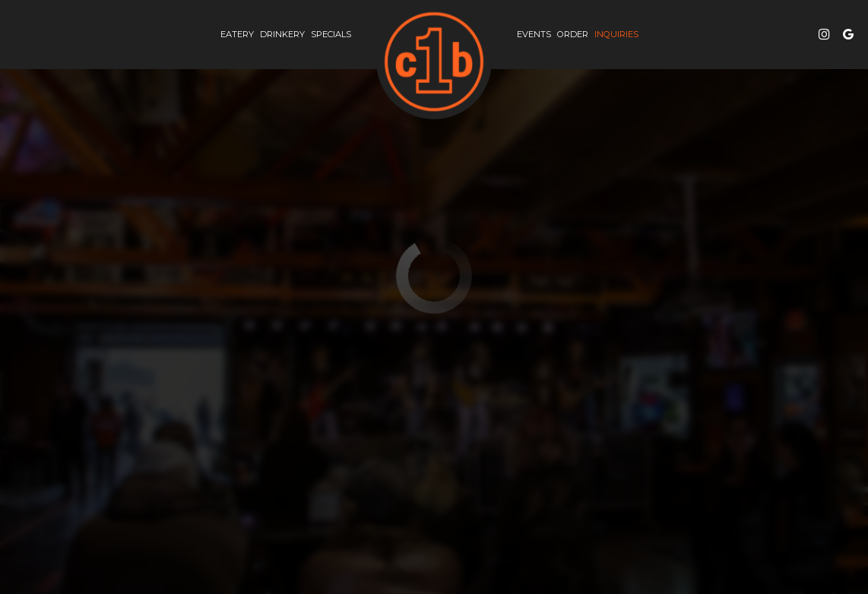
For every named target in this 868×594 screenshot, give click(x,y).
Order (573, 34)
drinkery (282, 34)
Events (534, 34)
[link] (434, 62)
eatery (237, 34)
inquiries (615, 34)
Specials (331, 34)
